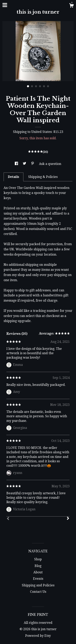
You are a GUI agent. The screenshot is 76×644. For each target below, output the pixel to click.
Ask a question (50, 164)
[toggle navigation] (5, 5)
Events (38, 579)
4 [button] (40, 86)
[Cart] (71, 6)
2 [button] (32, 86)
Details (13, 177)
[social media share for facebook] (17, 164)
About (38, 572)
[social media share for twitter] (25, 164)
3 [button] (36, 86)
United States (41, 132)
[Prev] (8, 519)
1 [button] (28, 86)
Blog (38, 566)
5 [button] (44, 86)
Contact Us (38, 592)
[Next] (68, 519)
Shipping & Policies (43, 177)
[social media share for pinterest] (33, 164)
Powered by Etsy (38, 636)
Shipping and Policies (38, 585)
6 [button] (48, 86)
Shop (38, 559)
